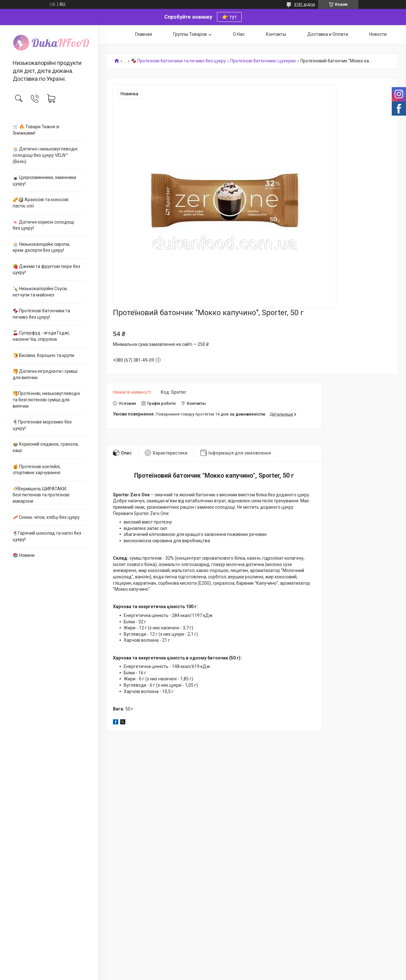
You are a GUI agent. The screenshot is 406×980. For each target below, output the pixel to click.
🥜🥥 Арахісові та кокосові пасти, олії (41, 203)
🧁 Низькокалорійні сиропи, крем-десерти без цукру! (41, 247)
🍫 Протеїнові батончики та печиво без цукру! (41, 314)
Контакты (276, 34)
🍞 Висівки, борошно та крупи (43, 355)
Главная (144, 34)
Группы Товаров (190, 34)
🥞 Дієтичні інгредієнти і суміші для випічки (45, 374)
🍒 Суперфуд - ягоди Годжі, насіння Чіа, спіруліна (41, 336)
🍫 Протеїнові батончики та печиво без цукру (178, 61)
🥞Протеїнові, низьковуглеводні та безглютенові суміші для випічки (46, 400)
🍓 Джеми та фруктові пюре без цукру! (46, 270)
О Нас (239, 34)
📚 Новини (24, 555)
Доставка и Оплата (328, 34)
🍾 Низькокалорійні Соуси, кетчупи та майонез (40, 292)
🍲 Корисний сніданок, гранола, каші (46, 447)
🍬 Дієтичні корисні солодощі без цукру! (43, 225)
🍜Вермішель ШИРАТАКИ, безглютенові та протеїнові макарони (41, 495)
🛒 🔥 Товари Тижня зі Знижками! (36, 130)
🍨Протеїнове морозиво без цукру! (42, 425)
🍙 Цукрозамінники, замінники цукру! (44, 181)
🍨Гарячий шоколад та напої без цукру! (47, 536)
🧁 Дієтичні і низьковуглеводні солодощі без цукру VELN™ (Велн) (45, 155)
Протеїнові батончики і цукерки (263, 61)
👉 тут (229, 17)
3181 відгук (304, 4)
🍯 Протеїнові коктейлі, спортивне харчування (37, 470)
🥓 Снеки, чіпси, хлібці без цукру (46, 517)
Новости (378, 34)
